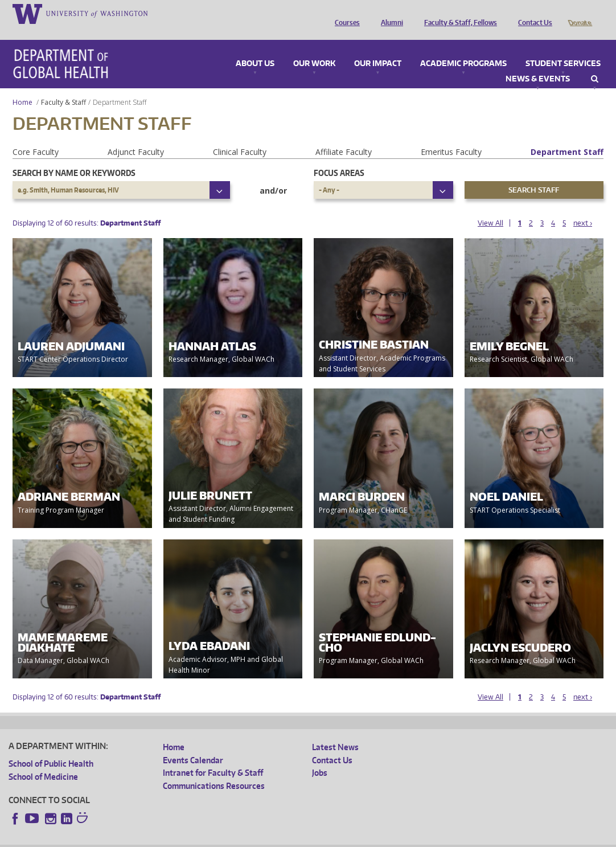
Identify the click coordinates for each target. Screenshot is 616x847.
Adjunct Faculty (136, 136)
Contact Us (532, 13)
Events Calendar (193, 744)
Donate (579, 13)
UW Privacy (159, 838)
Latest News (335, 731)
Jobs (320, 757)
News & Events (538, 63)
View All (490, 207)
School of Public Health (51, 748)
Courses (344, 13)
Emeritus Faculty (451, 136)
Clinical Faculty (240, 136)
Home (22, 86)
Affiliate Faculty (344, 136)
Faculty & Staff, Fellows (458, 13)
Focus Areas (339, 157)
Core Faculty (36, 136)
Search (595, 63)
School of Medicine (43, 761)
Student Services (563, 48)
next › (583, 207)
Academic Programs (463, 48)
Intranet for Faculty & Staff (213, 757)
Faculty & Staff (63, 86)
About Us (255, 48)
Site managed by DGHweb (273, 838)
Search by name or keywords (74, 157)
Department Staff (567, 136)
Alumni (389, 13)
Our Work (314, 48)
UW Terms (206, 838)
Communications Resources (214, 770)
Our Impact (378, 48)
